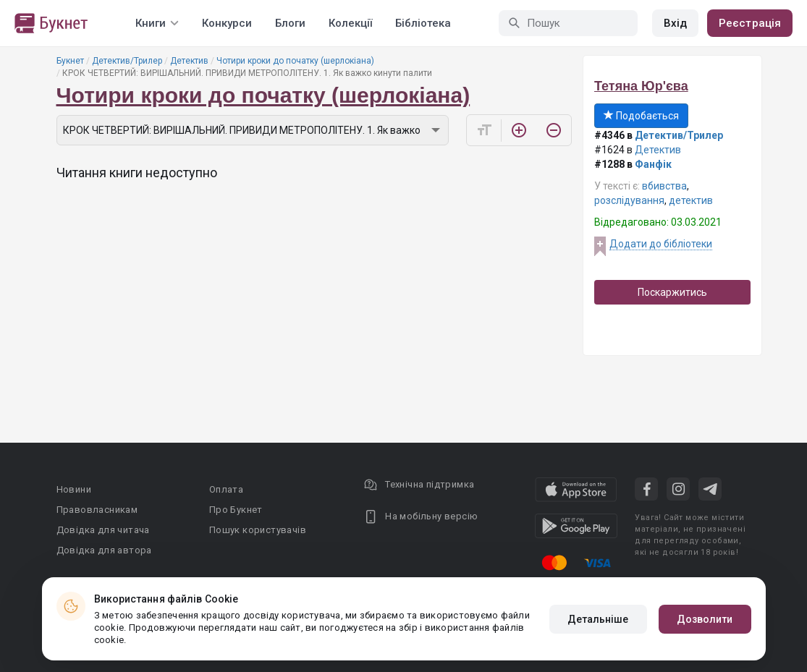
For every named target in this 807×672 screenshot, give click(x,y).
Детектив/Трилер (127, 61)
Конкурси (227, 23)
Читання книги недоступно (137, 173)
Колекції (350, 23)
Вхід (675, 23)
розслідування (629, 200)
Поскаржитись (672, 292)
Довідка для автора (104, 550)
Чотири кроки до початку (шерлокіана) (295, 61)
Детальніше (598, 619)
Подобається (641, 116)
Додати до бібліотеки (661, 244)
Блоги (290, 23)
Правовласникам (97, 510)
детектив (691, 200)
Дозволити (705, 619)
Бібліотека (423, 23)
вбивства (664, 186)
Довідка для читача (103, 530)
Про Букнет (236, 510)
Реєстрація (750, 23)
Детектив (189, 61)
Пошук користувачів (258, 530)
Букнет (70, 61)
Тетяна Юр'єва (641, 86)
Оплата (226, 489)
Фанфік (653, 164)
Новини (74, 489)
